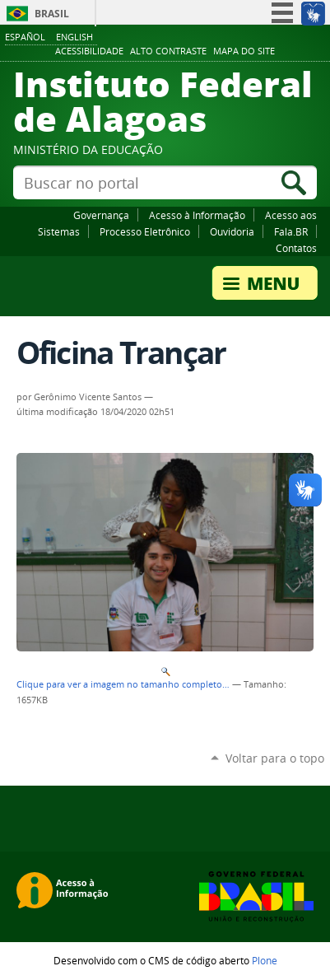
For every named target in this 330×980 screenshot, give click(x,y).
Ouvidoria (232, 231)
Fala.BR (291, 231)
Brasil (52, 14)
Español (25, 37)
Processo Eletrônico (145, 231)
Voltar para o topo (275, 758)
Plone (265, 960)
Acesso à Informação (197, 215)
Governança (101, 215)
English (74, 37)
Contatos (296, 248)
